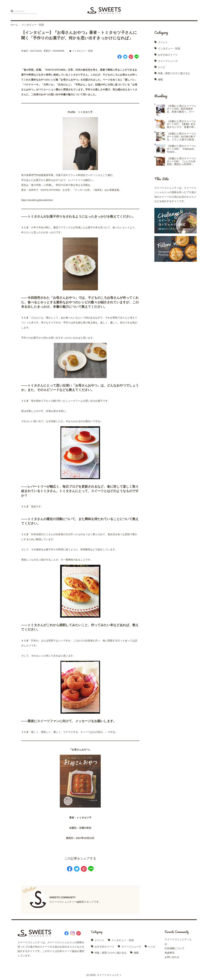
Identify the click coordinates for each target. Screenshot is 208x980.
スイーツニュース (168, 61)
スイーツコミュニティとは (178, 942)
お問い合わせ (172, 957)
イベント (163, 42)
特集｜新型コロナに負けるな (174, 73)
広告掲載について (174, 948)
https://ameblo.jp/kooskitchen (37, 200)
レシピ (162, 67)
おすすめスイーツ (168, 55)
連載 (160, 79)
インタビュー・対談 (33, 25)
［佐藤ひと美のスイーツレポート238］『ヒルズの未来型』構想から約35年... (182, 161)
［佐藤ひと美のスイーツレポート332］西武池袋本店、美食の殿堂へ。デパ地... (176, 110)
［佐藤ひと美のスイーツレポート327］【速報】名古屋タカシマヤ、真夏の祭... (182, 124)
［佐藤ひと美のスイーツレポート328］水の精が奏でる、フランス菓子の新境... (182, 137)
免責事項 (170, 953)
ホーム (14, 25)
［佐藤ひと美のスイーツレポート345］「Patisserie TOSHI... (182, 149)
